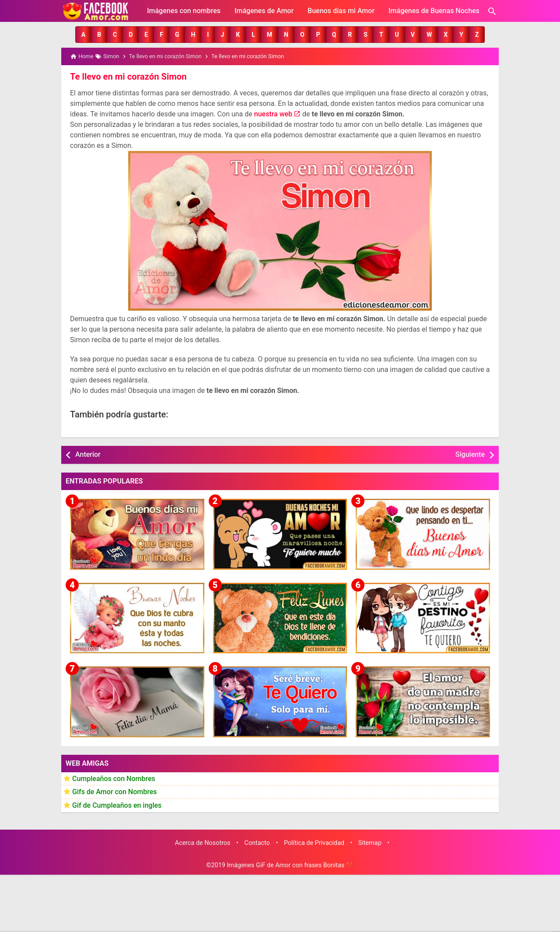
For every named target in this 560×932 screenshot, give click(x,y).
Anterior (88, 454)
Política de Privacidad (314, 843)
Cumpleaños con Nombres (114, 778)
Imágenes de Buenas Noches (434, 11)
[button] (83, 35)
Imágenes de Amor (264, 11)
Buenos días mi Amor (341, 11)
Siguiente (470, 454)
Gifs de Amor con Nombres (115, 792)
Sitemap (370, 843)
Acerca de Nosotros (203, 843)
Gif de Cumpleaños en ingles (117, 805)
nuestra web (273, 114)
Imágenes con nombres (184, 11)
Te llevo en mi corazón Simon (128, 77)
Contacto (257, 843)
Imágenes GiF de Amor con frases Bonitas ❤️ (290, 865)
